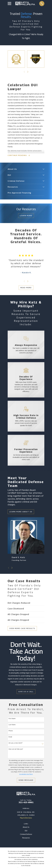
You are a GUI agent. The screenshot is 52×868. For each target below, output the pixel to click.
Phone (11, 731)
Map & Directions (26, 818)
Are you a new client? (16, 743)
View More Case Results (22, 629)
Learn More (26, 216)
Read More (26, 288)
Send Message (26, 780)
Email (10, 737)
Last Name (12, 725)
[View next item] (28, 72)
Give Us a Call (26, 692)
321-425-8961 (26, 803)
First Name (12, 719)
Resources (26, 838)
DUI (26, 831)
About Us (26, 827)
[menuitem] (25, 169)
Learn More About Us (21, 512)
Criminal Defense (26, 835)
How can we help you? (16, 749)
